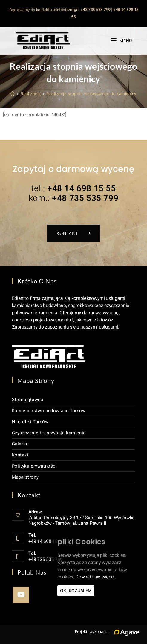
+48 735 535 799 (95, 9)
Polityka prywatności (35, 466)
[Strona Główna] (13, 94)
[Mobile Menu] (121, 41)
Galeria (20, 444)
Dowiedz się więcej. (95, 577)
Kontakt (20, 455)
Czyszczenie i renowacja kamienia (49, 433)
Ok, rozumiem (76, 591)
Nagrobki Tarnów (30, 422)
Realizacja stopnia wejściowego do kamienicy (91, 94)
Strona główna (28, 400)
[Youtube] (21, 595)
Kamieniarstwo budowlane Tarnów (49, 411)
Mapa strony (25, 477)
